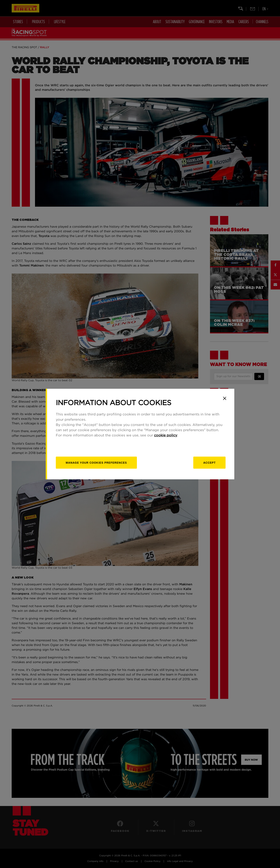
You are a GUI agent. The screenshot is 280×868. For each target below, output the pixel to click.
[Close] (225, 398)
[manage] (96, 463)
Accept (209, 463)
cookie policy (166, 435)
